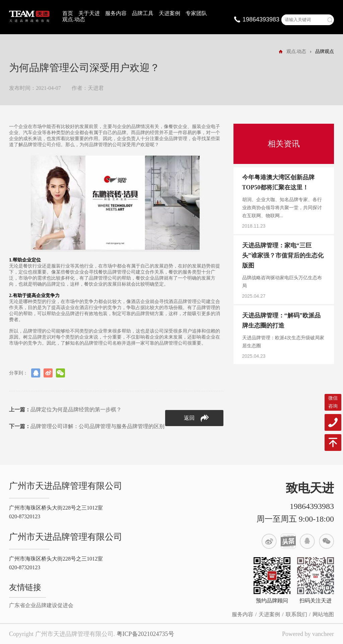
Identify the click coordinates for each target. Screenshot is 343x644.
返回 (196, 418)
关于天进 (89, 13)
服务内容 (116, 13)
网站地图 (323, 614)
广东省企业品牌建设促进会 (41, 605)
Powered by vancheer (308, 634)
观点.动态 (74, 19)
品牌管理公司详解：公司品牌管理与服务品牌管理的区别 (87, 426)
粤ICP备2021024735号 (145, 634)
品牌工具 (143, 13)
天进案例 (169, 13)
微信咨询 (333, 402)
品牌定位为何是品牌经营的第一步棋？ (65, 409)
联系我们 (296, 614)
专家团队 (196, 13)
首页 (68, 13)
